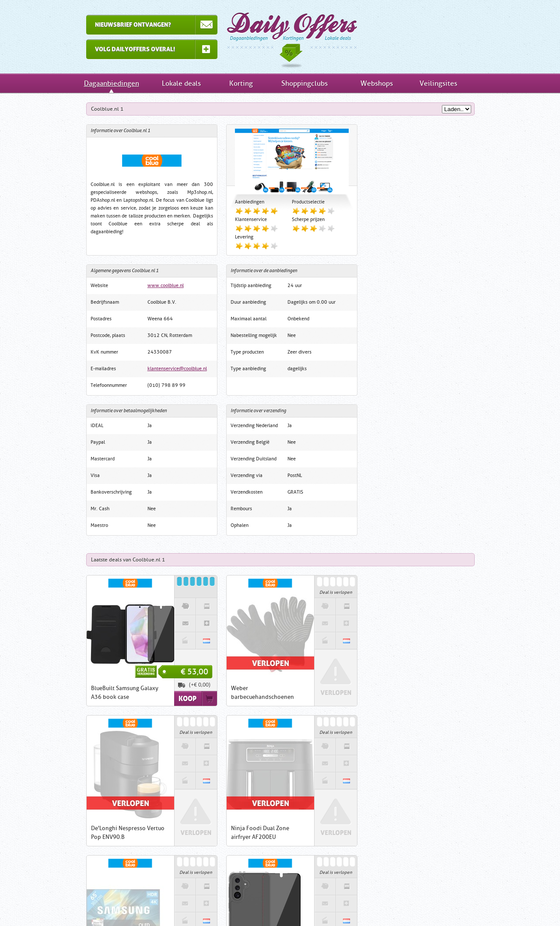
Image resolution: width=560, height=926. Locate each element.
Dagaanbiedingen (280, 37)
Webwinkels (387, 878)
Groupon (331, 828)
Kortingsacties (387, 834)
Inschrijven (140, 876)
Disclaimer (287, 904)
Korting (241, 83)
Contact (252, 904)
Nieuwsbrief (357, 904)
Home (130, 904)
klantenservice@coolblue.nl (445, 229)
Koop (176, 559)
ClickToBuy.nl (233, 836)
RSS (432, 904)
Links (223, 904)
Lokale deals (181, 83)
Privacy (321, 904)
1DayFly (307, 828)
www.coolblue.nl (434, 146)
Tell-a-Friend (399, 904)
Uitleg (158, 904)
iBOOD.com (280, 828)
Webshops (377, 83)
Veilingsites (438, 83)
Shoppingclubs (304, 83)
